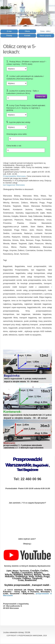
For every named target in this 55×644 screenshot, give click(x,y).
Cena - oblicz (45, 31)
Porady (9, 36)
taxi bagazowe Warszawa (14, 185)
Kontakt (27, 36)
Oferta (27, 31)
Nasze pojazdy (45, 36)
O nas (9, 31)
